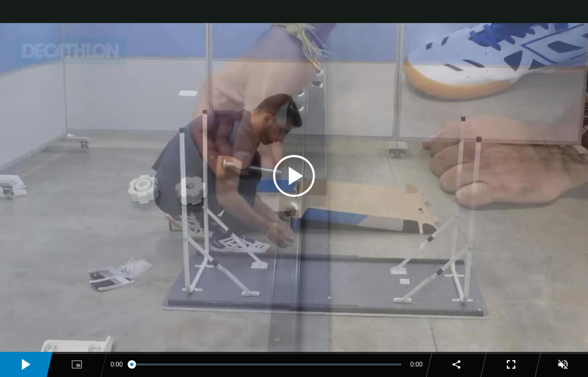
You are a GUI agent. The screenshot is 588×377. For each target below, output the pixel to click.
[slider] (267, 364)
